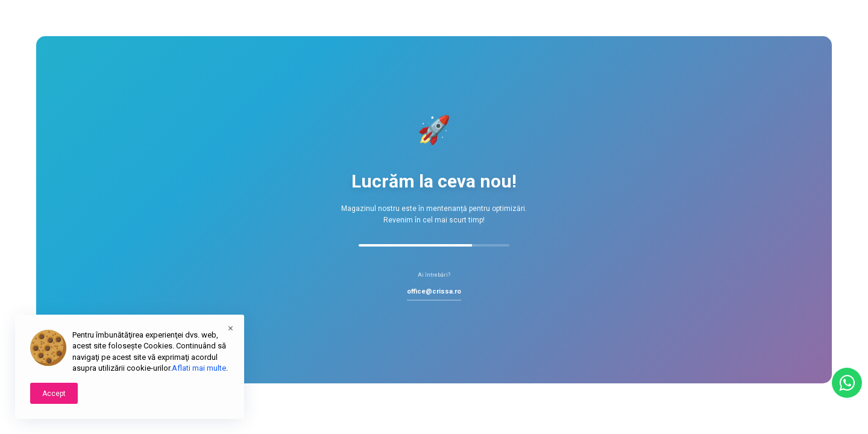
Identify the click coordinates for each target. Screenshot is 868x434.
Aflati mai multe (199, 368)
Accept (54, 394)
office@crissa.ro (434, 291)
